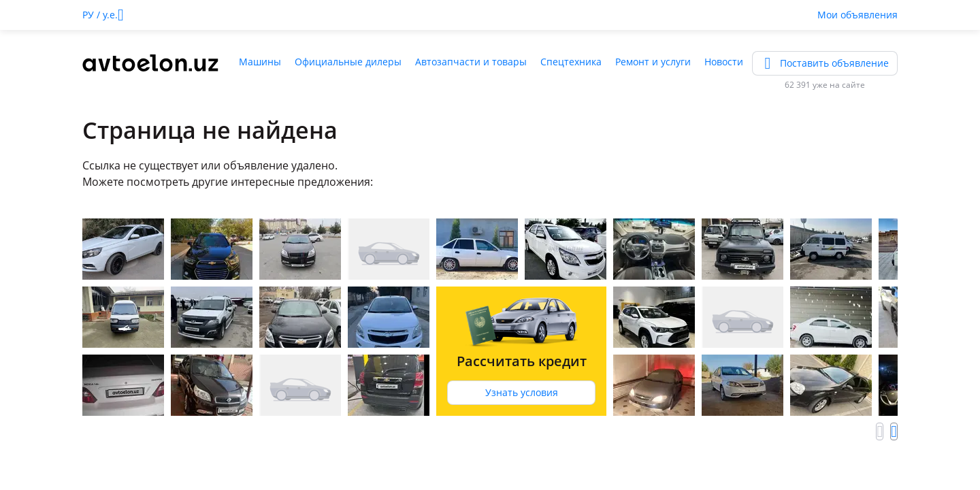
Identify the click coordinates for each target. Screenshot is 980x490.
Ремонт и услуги (653, 62)
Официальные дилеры (348, 62)
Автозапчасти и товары (471, 62)
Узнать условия (522, 392)
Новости (724, 62)
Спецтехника (571, 62)
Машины (260, 62)
